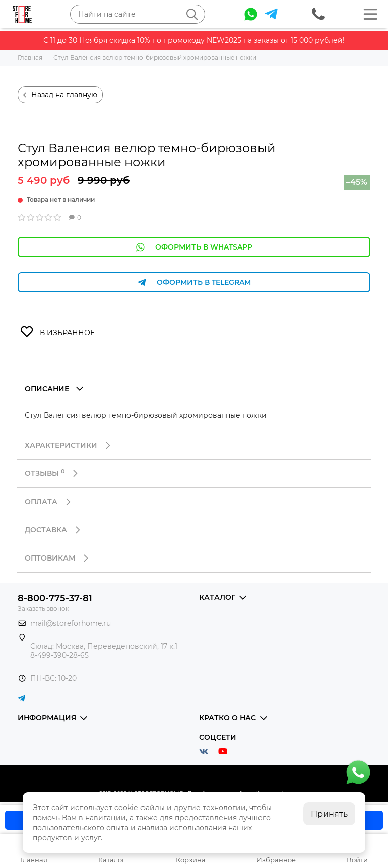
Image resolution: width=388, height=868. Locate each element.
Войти (357, 860)
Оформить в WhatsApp (194, 247)
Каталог (112, 860)
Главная (34, 860)
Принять (329, 814)
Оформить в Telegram (194, 283)
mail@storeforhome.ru (71, 623)
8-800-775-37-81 (55, 598)
